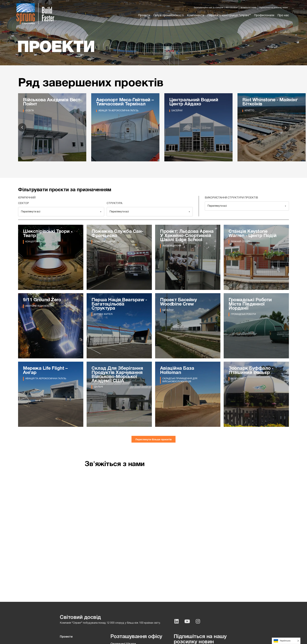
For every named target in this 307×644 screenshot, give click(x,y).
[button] (169, 16)
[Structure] (150, 212)
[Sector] (61, 212)
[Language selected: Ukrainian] (286, 641)
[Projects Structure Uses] (247, 206)
